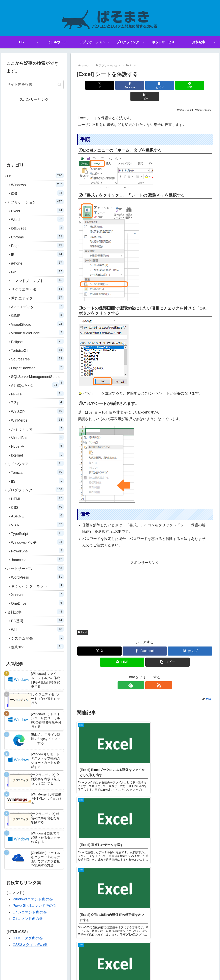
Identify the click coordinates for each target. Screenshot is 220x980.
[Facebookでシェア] (122, 85)
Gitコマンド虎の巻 (28, 919)
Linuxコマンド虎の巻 (30, 912)
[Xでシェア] (99, 85)
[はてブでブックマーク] (145, 85)
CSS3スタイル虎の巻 (30, 945)
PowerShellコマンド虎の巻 (35, 906)
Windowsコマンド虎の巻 (33, 899)
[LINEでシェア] (168, 85)
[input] (34, 85)
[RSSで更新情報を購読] (149, 674)
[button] (190, 85)
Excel (82, 621)
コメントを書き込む (145, 863)
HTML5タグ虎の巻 (28, 938)
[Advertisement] (145, 583)
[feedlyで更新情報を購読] (140, 674)
